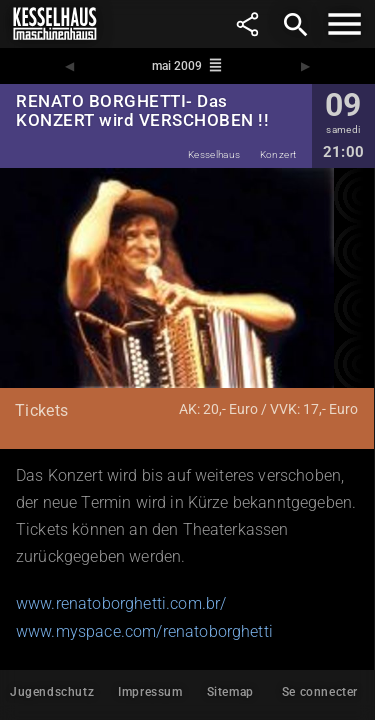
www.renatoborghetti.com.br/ (121, 603)
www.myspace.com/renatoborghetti (144, 631)
